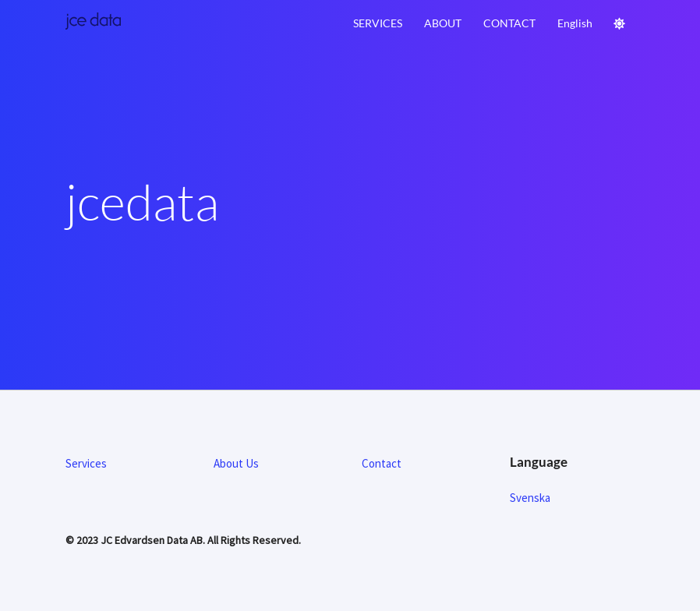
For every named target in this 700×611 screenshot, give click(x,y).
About (443, 23)
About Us (236, 463)
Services (378, 23)
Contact (509, 23)
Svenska (530, 498)
